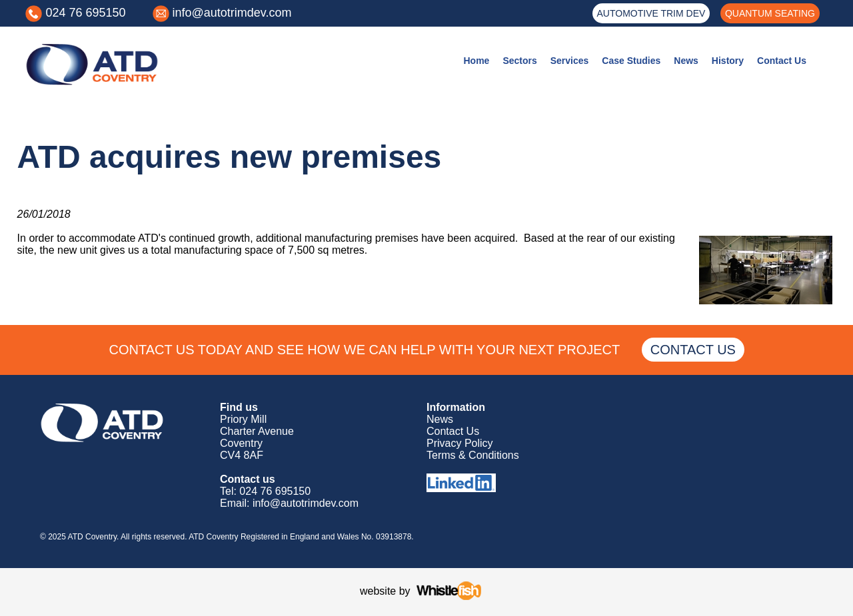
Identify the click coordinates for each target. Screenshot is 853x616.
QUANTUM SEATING (770, 13)
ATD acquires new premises (230, 157)
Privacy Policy (460, 443)
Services (570, 61)
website (378, 591)
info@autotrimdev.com (232, 13)
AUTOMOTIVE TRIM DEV (651, 13)
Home (476, 61)
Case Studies (631, 61)
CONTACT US (693, 350)
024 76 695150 (85, 13)
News (686, 61)
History (728, 61)
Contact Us (782, 61)
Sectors (519, 61)
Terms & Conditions (473, 455)
